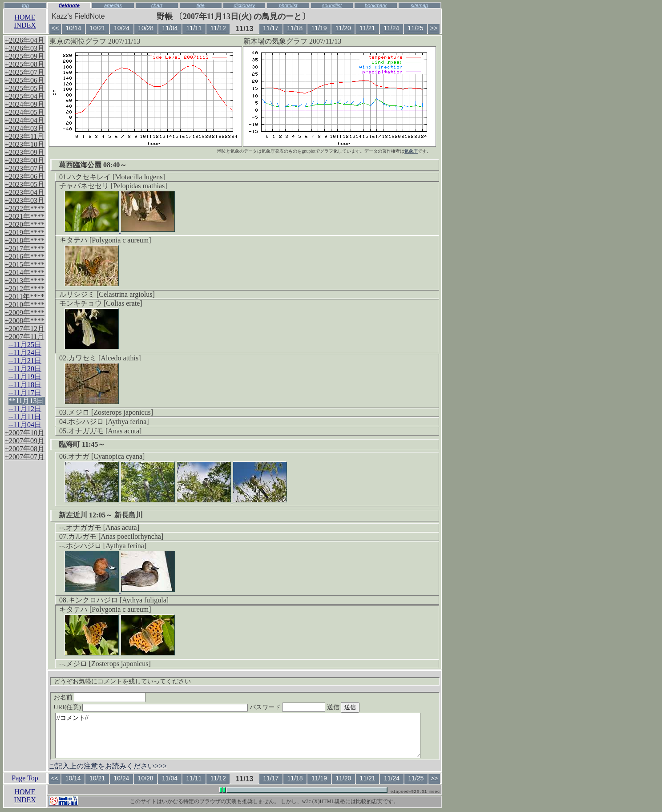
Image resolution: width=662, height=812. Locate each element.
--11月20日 (25, 369)
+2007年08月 (25, 449)
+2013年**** (25, 281)
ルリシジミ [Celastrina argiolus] (107, 294)
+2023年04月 (25, 192)
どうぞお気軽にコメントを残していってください (122, 681)
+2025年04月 (25, 96)
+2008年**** (25, 321)
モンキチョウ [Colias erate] (101, 303)
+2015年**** (25, 265)
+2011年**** (24, 297)
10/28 (146, 28)
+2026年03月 (25, 48)
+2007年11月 (24, 337)
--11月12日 (25, 409)
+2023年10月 (25, 144)
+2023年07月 (25, 168)
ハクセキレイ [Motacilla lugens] (117, 177)
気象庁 (411, 151)
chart (157, 5)
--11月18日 (25, 385)
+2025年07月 (25, 72)
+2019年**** (25, 232)
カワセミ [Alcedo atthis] (105, 358)
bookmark (376, 5)
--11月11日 (25, 417)
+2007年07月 (25, 457)
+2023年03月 (25, 200)
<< (55, 28)
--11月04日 (25, 425)
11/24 (391, 28)
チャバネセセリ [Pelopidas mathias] (113, 186)
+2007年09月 (25, 441)
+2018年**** (25, 240)
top (25, 5)
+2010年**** (25, 305)
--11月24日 (25, 353)
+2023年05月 (25, 184)
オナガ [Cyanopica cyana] (106, 456)
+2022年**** (25, 208)
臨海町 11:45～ (82, 444)
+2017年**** (25, 248)
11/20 (343, 28)
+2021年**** (25, 216)
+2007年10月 (25, 433)
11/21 (367, 28)
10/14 (73, 28)
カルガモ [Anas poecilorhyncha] (116, 536)
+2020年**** (25, 224)
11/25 (415, 28)
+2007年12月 (25, 329)
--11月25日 (25, 345)
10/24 (122, 28)
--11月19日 (25, 377)
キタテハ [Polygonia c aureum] (105, 240)
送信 (360, 707)
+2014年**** (25, 273)
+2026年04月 (25, 40)
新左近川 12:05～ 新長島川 (101, 515)
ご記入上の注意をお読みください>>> (107, 766)
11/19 (319, 28)
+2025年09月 (25, 56)
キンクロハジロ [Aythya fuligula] (118, 600)
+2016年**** (25, 257)
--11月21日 (25, 361)
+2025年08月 (25, 64)
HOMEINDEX (25, 21)
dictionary (244, 5)
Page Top (25, 778)
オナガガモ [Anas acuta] (105, 431)
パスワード (305, 707)
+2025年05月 (25, 88)
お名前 (100, 697)
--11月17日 (25, 393)
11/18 (295, 28)
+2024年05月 (25, 112)
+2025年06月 (25, 80)
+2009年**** (25, 313)
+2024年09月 (25, 104)
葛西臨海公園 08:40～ (93, 165)
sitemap (419, 5)
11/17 (271, 28)
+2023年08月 (25, 160)
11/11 (194, 28)
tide (201, 5)
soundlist (332, 5)
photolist (288, 5)
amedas (113, 5)
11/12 (218, 28)
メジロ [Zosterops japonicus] (111, 412)
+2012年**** (25, 289)
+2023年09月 (25, 152)
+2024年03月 (25, 128)
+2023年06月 (25, 176)
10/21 (98, 28)
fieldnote (69, 5)
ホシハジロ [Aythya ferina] (109, 422)
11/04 (170, 28)
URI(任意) (160, 707)
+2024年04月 (25, 120)
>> (434, 28)
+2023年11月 (24, 136)
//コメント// (238, 735)
